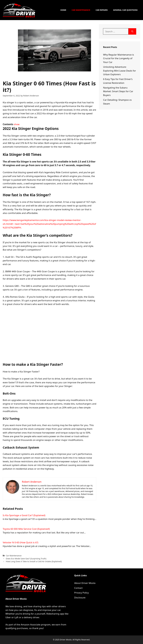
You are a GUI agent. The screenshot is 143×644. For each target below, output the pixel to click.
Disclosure (80, 598)
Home (63, 10)
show (17, 124)
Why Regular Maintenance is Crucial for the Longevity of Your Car (118, 58)
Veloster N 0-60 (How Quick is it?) (20, 542)
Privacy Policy (81, 593)
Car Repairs (102, 10)
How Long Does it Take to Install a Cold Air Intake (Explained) (34, 561)
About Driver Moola (85, 583)
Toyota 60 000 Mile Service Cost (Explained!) (26, 529)
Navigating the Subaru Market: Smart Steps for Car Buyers (118, 91)
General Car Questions (125, 10)
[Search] (132, 31)
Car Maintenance (81, 10)
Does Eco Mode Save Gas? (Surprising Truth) (26, 559)
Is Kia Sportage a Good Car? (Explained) (24, 515)
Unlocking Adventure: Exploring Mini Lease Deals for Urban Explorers (119, 71)
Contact (78, 588)
